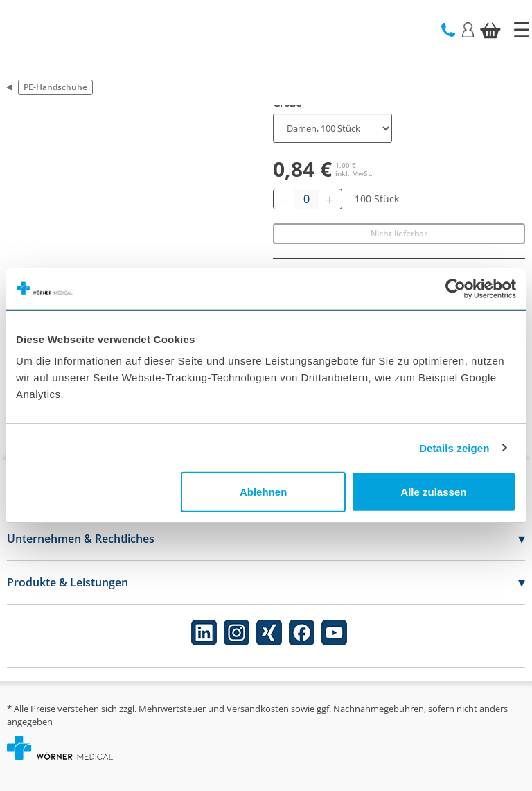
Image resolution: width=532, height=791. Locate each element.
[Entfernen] (284, 199)
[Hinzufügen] (329, 199)
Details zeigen (454, 447)
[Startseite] (522, 30)
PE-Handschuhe (55, 87)
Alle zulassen (433, 492)
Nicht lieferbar (399, 233)
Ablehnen (263, 492)
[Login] (468, 29)
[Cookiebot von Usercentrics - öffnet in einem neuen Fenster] (455, 288)
